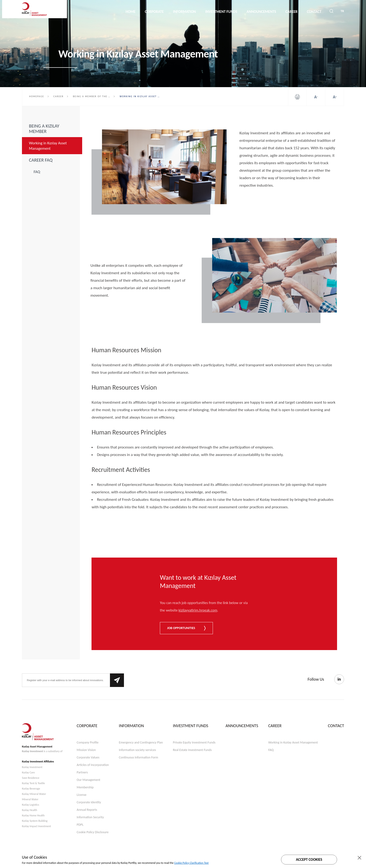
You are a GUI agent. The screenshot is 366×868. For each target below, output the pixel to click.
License (82, 795)
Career (59, 96)
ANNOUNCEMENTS (255, 12)
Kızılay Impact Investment (36, 826)
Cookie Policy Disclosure (93, 832)
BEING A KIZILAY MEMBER (44, 129)
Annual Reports (87, 810)
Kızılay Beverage (31, 789)
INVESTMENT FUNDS (215, 12)
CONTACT (308, 12)
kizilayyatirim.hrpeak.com (198, 610)
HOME (125, 12)
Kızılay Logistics (31, 805)
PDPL (80, 825)
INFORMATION (179, 12)
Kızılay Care (28, 772)
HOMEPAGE (37, 96)
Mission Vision (86, 750)
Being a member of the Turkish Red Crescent (94, 96)
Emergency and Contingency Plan (141, 742)
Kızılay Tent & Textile (33, 783)
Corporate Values (88, 757)
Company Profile (88, 742)
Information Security (90, 817)
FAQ (37, 172)
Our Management (89, 780)
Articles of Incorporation (93, 765)
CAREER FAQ (41, 160)
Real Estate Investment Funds (192, 750)
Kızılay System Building (35, 821)
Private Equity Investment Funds (194, 742)
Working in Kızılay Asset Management (48, 146)
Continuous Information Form (138, 757)
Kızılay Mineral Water (34, 794)
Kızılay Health (30, 810)
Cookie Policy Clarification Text (191, 863)
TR (342, 12)
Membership (85, 787)
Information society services (137, 750)
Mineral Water (30, 799)
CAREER (285, 12)
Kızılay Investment (32, 751)
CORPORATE (148, 12)
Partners (82, 772)
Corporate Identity (89, 802)
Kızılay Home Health (33, 815)
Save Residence (31, 778)
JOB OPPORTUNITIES (186, 628)
